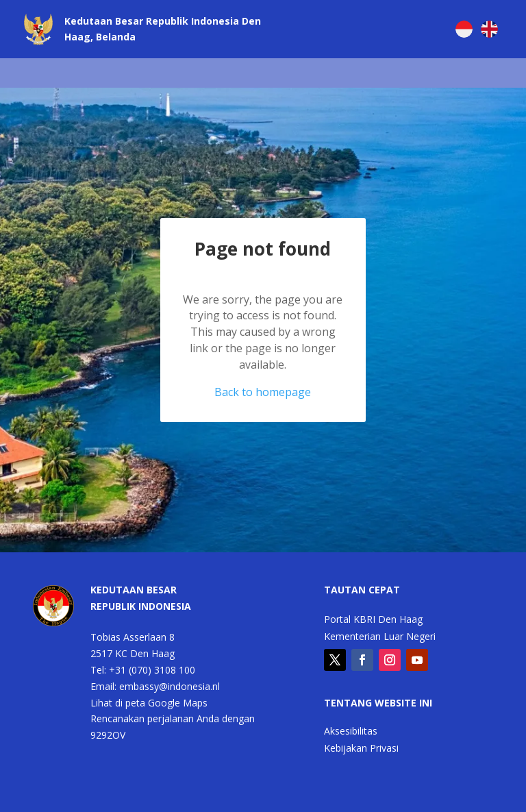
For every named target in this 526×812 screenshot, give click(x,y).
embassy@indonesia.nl (170, 686)
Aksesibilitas (351, 732)
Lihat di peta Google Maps (149, 703)
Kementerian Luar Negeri (380, 637)
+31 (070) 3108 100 (152, 670)
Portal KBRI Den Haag (373, 620)
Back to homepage (263, 392)
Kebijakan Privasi (361, 749)
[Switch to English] (489, 29)
